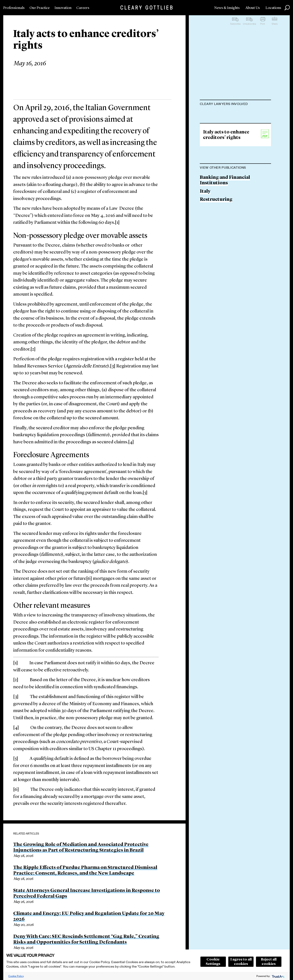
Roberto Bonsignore (223, 114)
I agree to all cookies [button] (241, 962)
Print (263, 24)
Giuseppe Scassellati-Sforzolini (235, 130)
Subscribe (235, 24)
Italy (205, 243)
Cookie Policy (16, 976)
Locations (273, 8)
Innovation (63, 8)
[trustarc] (278, 976)
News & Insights (227, 8)
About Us (253, 8)
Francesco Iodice (219, 145)
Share (275, 24)
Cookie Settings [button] (213, 962)
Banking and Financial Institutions (225, 232)
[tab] (235, 104)
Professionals (14, 8)
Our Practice (40, 8)
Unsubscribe (249, 24)
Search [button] (287, 8)
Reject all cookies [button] (269, 962)
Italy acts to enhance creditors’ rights (226, 186)
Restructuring (216, 251)
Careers (83, 8)
